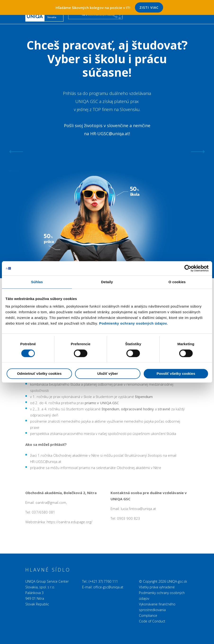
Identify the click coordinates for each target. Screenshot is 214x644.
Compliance (148, 615)
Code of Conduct (152, 621)
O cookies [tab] (177, 282)
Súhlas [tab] (37, 282)
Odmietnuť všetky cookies (39, 374)
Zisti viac (149, 7)
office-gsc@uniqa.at (108, 587)
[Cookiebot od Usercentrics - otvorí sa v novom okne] (188, 268)
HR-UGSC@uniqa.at (110, 134)
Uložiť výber (108, 374)
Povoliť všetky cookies (176, 374)
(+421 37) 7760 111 (103, 581)
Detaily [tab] (107, 282)
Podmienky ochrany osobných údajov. (134, 323)
